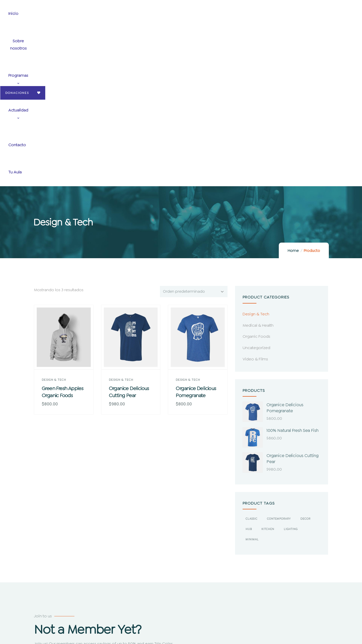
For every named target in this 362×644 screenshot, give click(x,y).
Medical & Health (258, 169)
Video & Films (255, 203)
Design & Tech (54, 224)
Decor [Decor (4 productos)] (305, 363)
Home (293, 95)
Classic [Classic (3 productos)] (252, 363)
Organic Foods (256, 181)
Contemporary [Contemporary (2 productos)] (279, 363)
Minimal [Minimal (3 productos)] (252, 384)
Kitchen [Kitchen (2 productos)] (268, 373)
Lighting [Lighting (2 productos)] (291, 373)
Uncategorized (256, 192)
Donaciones (328, 15)
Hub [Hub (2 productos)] (249, 373)
